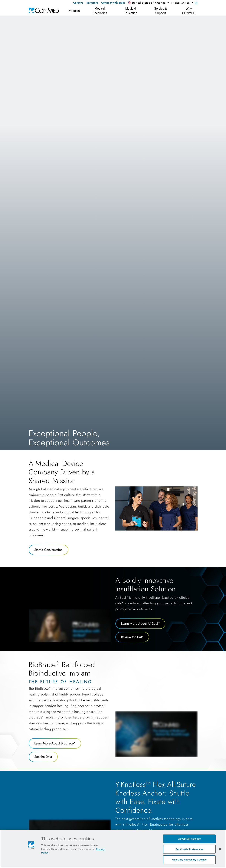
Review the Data (132, 637)
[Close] (220, 849)
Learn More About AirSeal (140, 624)
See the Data (43, 757)
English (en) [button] (181, 3)
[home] (44, 10)
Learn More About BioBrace (55, 743)
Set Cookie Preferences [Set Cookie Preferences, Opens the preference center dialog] (189, 849)
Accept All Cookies (189, 839)
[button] (148, 3)
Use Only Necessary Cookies (190, 860)
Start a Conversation (48, 550)
